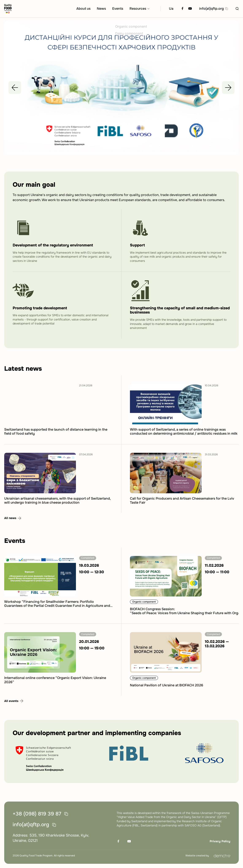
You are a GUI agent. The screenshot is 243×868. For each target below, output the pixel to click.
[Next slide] (228, 89)
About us (83, 9)
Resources (138, 9)
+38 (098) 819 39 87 (37, 814)
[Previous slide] (15, 89)
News (101, 9)
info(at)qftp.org (211, 9)
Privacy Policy (220, 841)
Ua (171, 9)
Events (118, 9)
